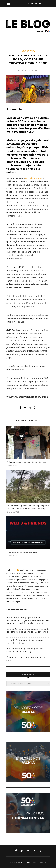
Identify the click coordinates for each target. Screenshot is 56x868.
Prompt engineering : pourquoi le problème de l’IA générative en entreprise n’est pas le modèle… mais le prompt (27, 620)
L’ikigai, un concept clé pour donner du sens (26, 462)
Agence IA (25, 862)
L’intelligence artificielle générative (22, 552)
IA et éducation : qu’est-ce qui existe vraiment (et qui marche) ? (25, 650)
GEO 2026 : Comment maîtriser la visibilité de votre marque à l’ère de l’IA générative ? (28, 632)
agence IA (15, 570)
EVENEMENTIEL (28, 51)
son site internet (33, 178)
